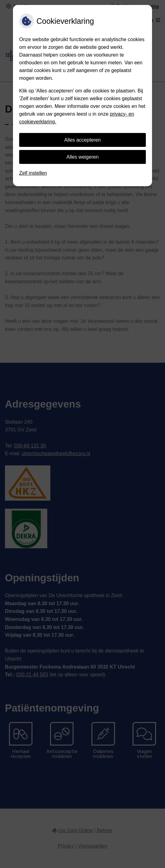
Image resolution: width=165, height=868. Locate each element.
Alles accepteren (82, 140)
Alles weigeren (82, 157)
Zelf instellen (33, 173)
